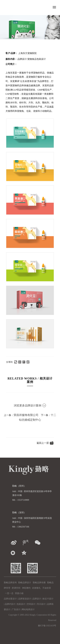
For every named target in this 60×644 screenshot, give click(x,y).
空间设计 (31, 604)
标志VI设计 (48, 599)
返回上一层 (43, 443)
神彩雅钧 (26, 588)
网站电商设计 (28, 609)
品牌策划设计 (25, 599)
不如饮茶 (47, 588)
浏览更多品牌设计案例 (30, 405)
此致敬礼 (36, 588)
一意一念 (9, 593)
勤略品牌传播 (39, 583)
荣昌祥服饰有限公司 (26, 415)
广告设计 (16, 609)
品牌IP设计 (10, 604)
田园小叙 (19, 593)
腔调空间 (16, 588)
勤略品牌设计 (25, 583)
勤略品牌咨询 (10, 583)
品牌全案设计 (10, 599)
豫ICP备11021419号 (47, 626)
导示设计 (41, 604)
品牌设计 (37, 599)
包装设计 (21, 604)
